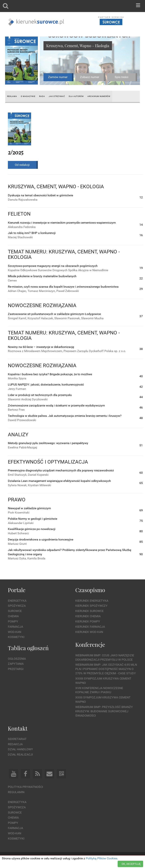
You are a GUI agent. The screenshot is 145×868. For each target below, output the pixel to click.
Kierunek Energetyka (92, 601)
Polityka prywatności (25, 787)
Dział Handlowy (20, 749)
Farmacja (15, 627)
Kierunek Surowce (89, 611)
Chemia (13, 616)
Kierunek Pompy (88, 621)
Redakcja (15, 744)
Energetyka (17, 601)
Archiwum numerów (99, 96)
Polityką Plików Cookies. (102, 858)
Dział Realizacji (20, 754)
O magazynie (28, 96)
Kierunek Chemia (88, 616)
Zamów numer (58, 77)
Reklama (12, 96)
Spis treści (121, 77)
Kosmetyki (16, 637)
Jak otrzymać (57, 96)
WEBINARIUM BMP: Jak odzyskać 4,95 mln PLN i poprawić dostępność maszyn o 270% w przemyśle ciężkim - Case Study (106, 669)
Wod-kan (15, 632)
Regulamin (16, 792)
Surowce (15, 611)
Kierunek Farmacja (90, 627)
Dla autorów (76, 96)
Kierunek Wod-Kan (89, 632)
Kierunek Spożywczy (91, 606)
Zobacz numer (90, 77)
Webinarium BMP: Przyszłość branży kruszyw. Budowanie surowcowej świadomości (104, 711)
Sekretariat (17, 739)
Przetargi (16, 669)
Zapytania (16, 664)
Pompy (13, 621)
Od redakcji (22, 165)
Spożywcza (17, 606)
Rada (42, 96)
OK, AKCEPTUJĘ (131, 864)
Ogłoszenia (17, 659)
